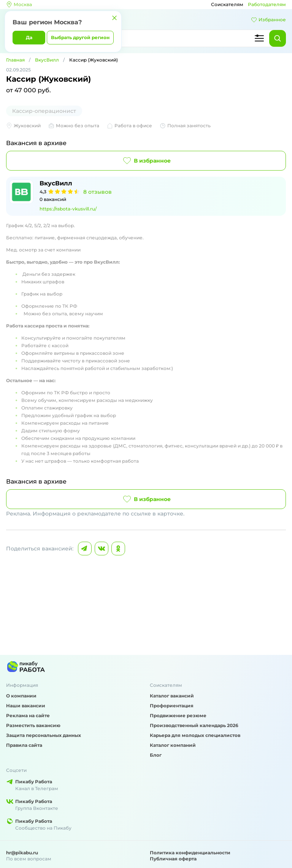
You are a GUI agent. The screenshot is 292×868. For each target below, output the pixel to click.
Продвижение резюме (178, 715)
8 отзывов (98, 192)
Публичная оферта (173, 859)
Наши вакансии (26, 706)
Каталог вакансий (172, 696)
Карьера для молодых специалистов (195, 735)
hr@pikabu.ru (22, 853)
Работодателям (267, 4)
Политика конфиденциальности (190, 853)
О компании (21, 696)
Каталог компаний (173, 745)
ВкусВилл (47, 60)
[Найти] (278, 38)
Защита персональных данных (44, 735)
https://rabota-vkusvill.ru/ (68, 209)
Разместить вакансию (33, 725)
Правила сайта (24, 745)
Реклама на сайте (28, 715)
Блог (156, 755)
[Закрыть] (114, 18)
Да (29, 37)
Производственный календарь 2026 (194, 725)
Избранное (268, 20)
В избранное (146, 161)
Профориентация (172, 706)
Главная (15, 60)
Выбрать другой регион (80, 37)
